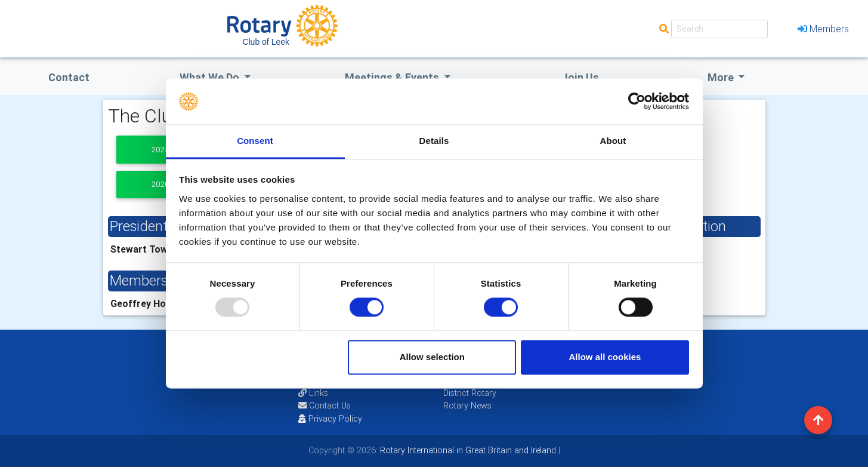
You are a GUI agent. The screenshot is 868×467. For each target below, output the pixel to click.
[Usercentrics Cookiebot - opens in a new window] (637, 102)
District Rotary (470, 393)
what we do (211, 77)
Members (823, 29)
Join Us (580, 77)
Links (313, 393)
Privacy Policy (330, 419)
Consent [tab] (255, 141)
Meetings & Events (393, 77)
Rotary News (467, 405)
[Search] (719, 29)
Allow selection (432, 357)
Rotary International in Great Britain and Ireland (467, 450)
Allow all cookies (605, 357)
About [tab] (613, 141)
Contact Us (325, 405)
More (722, 77)
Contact (69, 77)
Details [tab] (434, 141)
